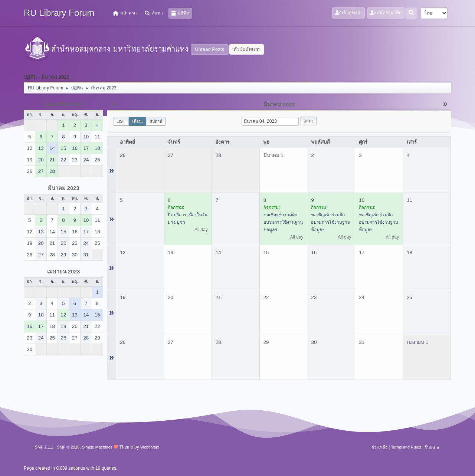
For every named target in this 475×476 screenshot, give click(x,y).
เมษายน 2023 (64, 272)
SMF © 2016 (68, 447)
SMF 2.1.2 (44, 447)
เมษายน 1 (417, 342)
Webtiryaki (150, 447)
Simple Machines (97, 447)
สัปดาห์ (156, 121)
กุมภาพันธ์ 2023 (64, 105)
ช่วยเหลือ (379, 447)
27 (171, 155)
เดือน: (138, 121)
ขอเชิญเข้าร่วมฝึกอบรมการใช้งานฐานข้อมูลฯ (283, 222)
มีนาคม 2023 (64, 188)
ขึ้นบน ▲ (432, 447)
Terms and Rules (406, 447)
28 (218, 155)
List (121, 121)
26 (123, 155)
